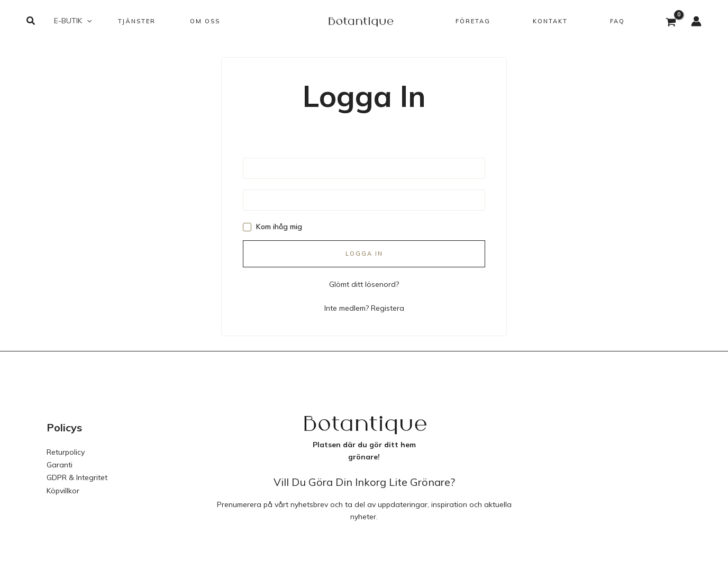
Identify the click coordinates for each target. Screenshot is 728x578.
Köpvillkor (63, 487)
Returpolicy (66, 451)
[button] (31, 21)
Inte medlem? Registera (364, 307)
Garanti (60, 463)
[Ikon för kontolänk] (696, 21)
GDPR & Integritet (77, 475)
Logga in (364, 254)
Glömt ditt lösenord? (364, 284)
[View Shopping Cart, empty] (671, 23)
